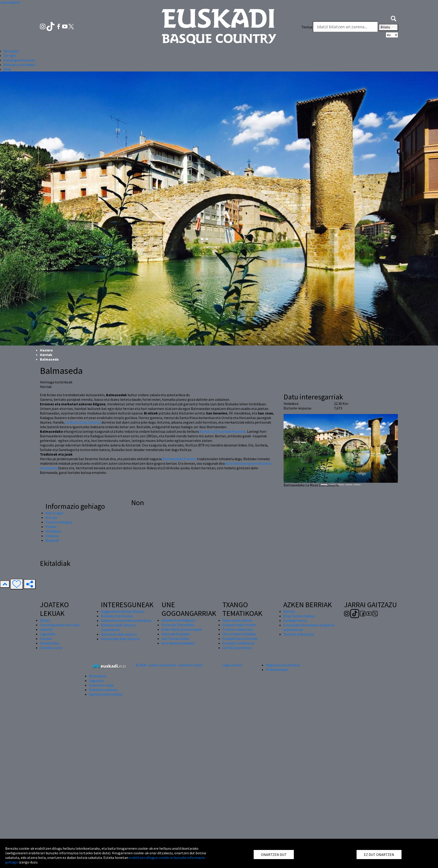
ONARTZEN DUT (274, 855)
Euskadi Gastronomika (240, 638)
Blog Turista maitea (299, 616)
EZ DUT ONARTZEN (379, 855)
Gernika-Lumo (51, 648)
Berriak (289, 611)
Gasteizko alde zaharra (119, 634)
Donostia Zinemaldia (178, 625)
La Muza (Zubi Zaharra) (83, 422)
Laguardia (48, 634)
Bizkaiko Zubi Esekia (117, 616)
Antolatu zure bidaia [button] (19, 65)
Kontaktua (97, 676)
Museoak (52, 540)
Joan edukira (10, 2)
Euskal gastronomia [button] (19, 60)
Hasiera (46, 350)
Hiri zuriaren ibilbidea (239, 634)
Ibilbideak (53, 531)
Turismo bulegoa (59, 522)
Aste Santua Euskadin (178, 643)
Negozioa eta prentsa (283, 665)
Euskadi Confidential (239, 643)
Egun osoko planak (237, 620)
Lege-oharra (232, 665)
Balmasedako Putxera (179, 459)
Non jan (51, 517)
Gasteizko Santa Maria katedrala (126, 620)
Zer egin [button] (10, 55)
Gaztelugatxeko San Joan (60, 625)
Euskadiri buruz (295, 620)
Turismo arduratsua (299, 634)
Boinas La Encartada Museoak (223, 431)
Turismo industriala (238, 629)
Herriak (46, 355)
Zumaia (46, 638)
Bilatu (388, 27)
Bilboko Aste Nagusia (178, 620)
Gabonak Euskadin (176, 634)
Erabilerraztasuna (103, 690)
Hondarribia (49, 643)
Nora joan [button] (11, 51)
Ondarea (52, 536)
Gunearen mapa (101, 685)
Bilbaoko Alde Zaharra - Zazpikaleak (119, 627)
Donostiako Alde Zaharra (120, 639)
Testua (307, 27)
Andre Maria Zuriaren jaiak (182, 629)
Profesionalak (277, 670)
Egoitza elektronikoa (106, 694)
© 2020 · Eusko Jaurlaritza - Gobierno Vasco (169, 665)
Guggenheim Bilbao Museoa (123, 611)
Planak (51, 527)
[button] (394, 18)
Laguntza (96, 681)
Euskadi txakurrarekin (239, 625)
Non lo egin (54, 513)
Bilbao (45, 620)
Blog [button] (7, 69)
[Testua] (345, 27)
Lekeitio (46, 629)
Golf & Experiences (237, 648)
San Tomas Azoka (175, 638)
